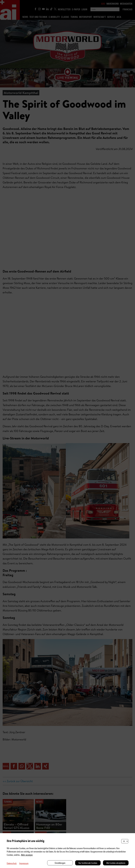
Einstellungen (60, 863)
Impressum (24, 863)
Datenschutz (12, 863)
